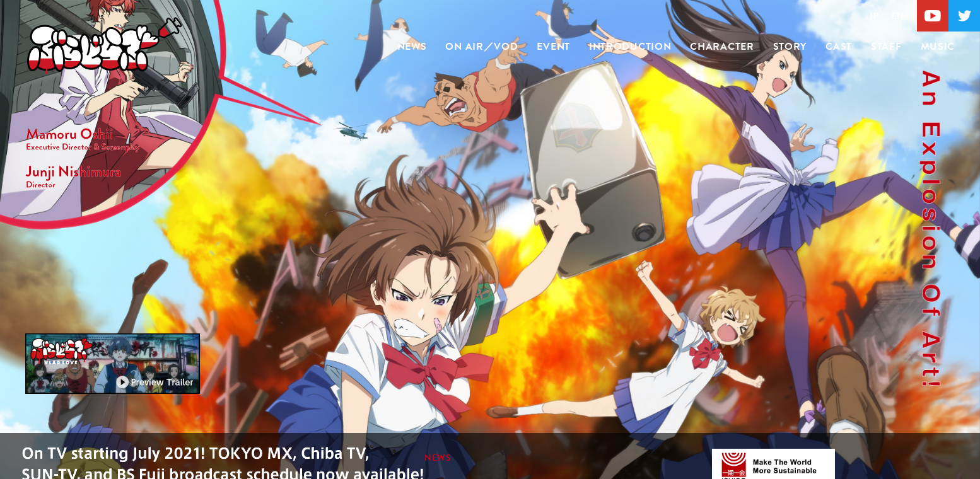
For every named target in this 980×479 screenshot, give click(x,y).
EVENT (553, 47)
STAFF (886, 47)
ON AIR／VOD (481, 47)
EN (898, 16)
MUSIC (938, 47)
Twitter (964, 16)
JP (874, 16)
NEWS (412, 47)
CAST (839, 47)
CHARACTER (722, 47)
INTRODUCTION (630, 47)
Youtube (933, 16)
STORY (790, 47)
